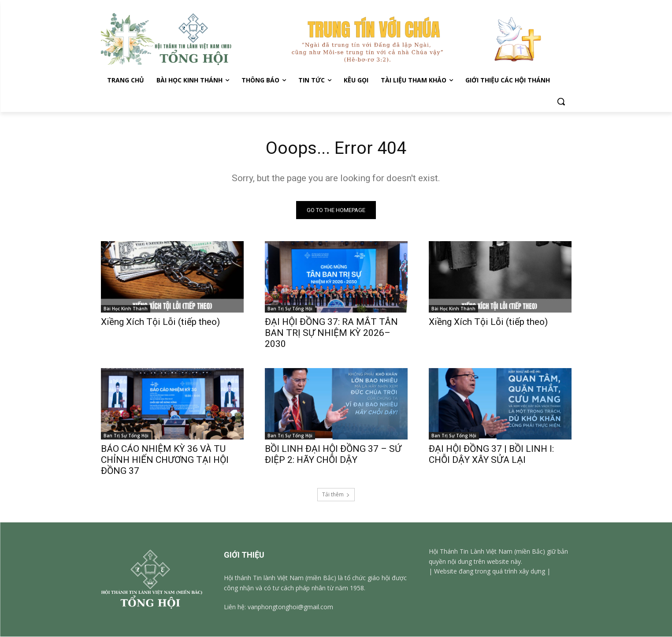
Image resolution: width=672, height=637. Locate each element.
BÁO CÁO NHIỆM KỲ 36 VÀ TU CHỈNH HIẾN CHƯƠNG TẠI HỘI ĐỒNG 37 (165, 460)
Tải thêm (336, 495)
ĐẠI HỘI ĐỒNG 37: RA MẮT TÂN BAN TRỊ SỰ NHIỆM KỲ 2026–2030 (331, 333)
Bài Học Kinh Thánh (126, 309)
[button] (561, 101)
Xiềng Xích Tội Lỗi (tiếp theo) (162, 322)
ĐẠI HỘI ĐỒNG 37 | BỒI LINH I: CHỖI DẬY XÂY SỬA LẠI (491, 455)
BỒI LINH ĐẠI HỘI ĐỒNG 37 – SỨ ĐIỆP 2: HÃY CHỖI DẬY (333, 455)
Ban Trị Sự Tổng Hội (290, 309)
